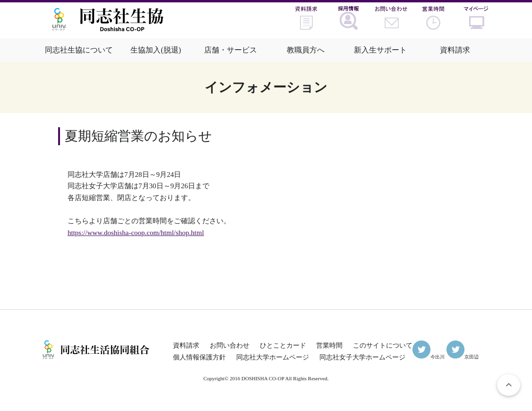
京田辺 (463, 357)
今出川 (429, 357)
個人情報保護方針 (199, 357)
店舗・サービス (231, 50)
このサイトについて (383, 345)
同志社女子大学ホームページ (362, 357)
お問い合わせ (230, 345)
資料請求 (455, 50)
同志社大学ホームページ (273, 357)
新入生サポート (380, 50)
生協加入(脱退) (156, 50)
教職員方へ (306, 50)
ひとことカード (283, 345)
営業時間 (329, 345)
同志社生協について (79, 50)
